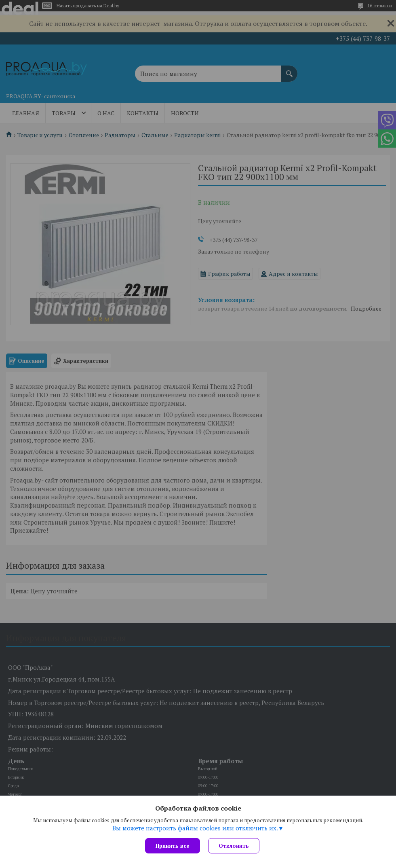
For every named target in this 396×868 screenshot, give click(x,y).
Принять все (173, 846)
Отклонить (234, 846)
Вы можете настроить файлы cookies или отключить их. (195, 828)
